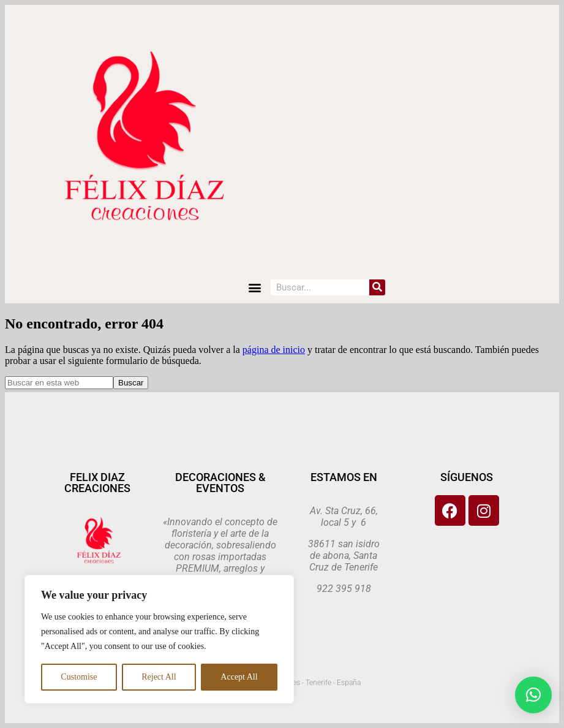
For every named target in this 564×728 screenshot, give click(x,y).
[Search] (377, 287)
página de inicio (274, 350)
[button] (254, 287)
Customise (79, 677)
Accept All (239, 677)
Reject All (159, 677)
